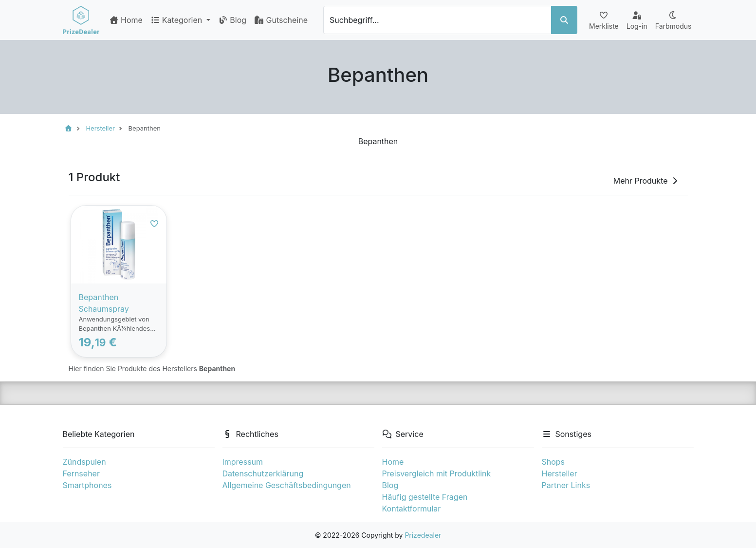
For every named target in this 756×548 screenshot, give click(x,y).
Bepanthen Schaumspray (104, 303)
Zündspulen (84, 462)
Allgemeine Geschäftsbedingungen (287, 485)
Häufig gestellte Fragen (425, 497)
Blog (232, 20)
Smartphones (87, 485)
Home (126, 20)
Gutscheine (281, 20)
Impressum (243, 462)
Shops (553, 462)
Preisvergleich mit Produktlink (437, 473)
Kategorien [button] (177, 20)
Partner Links (566, 485)
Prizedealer (423, 535)
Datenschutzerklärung (263, 473)
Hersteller (560, 473)
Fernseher (81, 473)
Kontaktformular (412, 509)
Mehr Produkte (646, 181)
